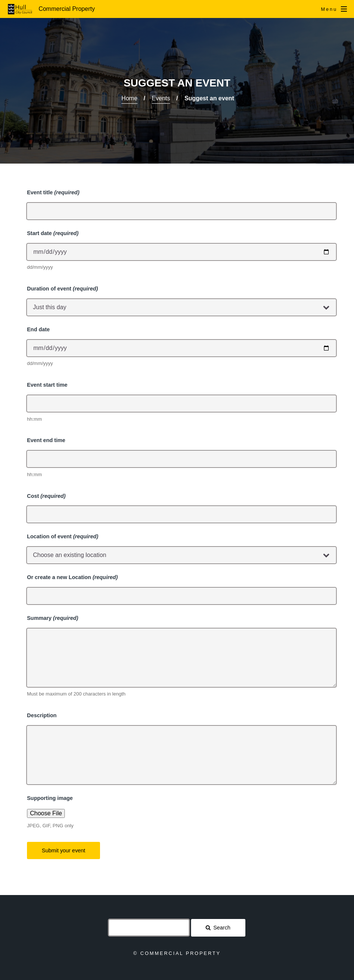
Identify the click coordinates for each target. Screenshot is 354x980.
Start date (53, 233)
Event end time (46, 440)
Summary (53, 618)
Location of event (63, 536)
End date (38, 329)
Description (42, 715)
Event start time (47, 385)
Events (161, 98)
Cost (46, 496)
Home (129, 98)
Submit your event (64, 850)
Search (222, 928)
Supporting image (50, 798)
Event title (53, 192)
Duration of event (63, 289)
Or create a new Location (72, 577)
